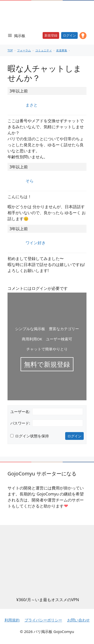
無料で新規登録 (47, 364)
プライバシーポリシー (43, 620)
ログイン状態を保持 (32, 436)
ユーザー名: (20, 412)
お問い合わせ (78, 620)
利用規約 (12, 620)
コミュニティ (44, 50)
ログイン (69, 35)
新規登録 (51, 35)
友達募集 (62, 50)
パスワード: (20, 423)
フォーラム (24, 50)
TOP (10, 50)
